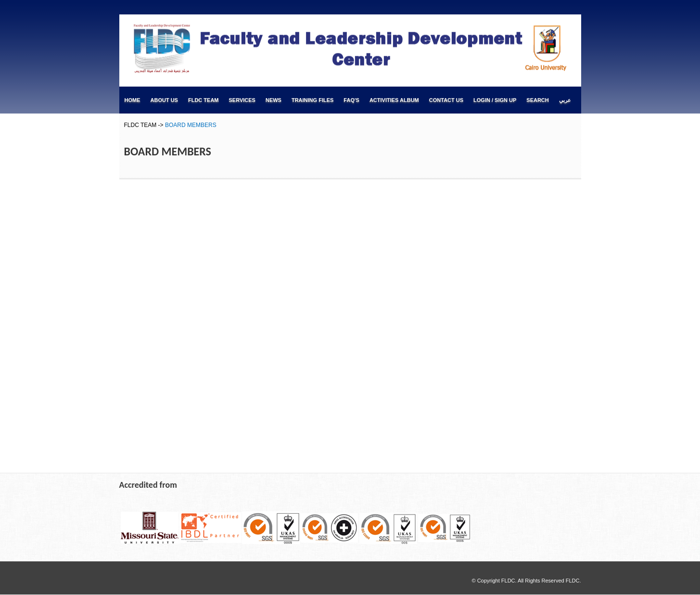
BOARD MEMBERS (191, 125)
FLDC (573, 581)
